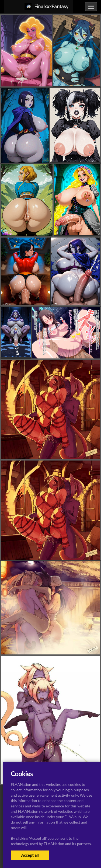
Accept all (30, 855)
